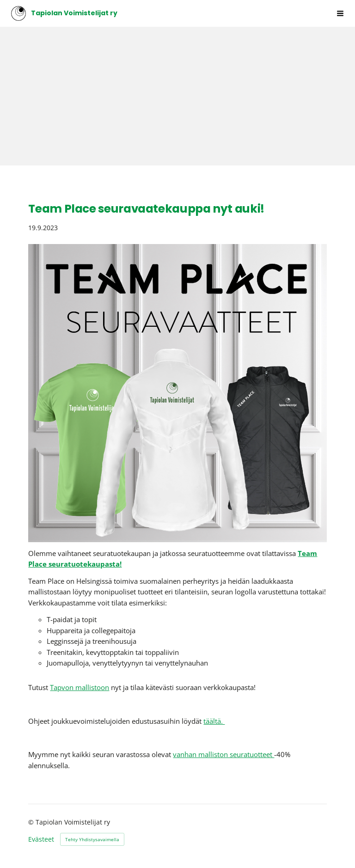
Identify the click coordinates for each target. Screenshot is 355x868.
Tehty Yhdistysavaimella (92, 839)
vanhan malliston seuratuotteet (223, 754)
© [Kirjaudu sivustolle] (32, 822)
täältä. (214, 721)
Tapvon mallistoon (80, 687)
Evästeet (41, 839)
